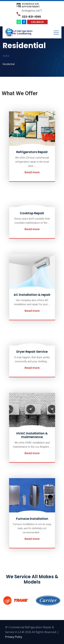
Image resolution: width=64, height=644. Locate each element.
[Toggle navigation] (56, 32)
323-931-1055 (31, 17)
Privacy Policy (14, 637)
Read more (32, 172)
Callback (37, 22)
